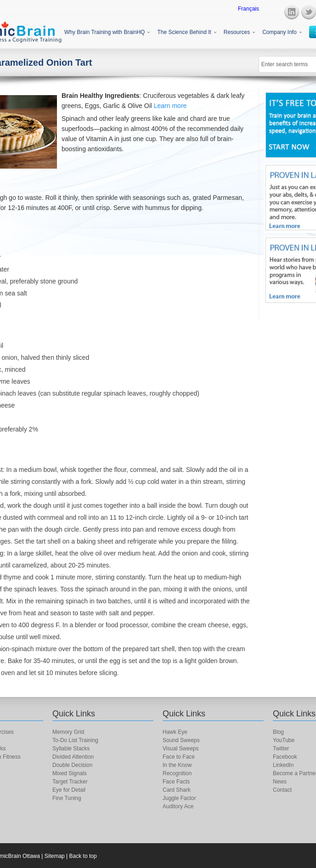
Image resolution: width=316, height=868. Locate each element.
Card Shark (177, 790)
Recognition (177, 773)
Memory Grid (68, 732)
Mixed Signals (70, 773)
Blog (278, 732)
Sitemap (55, 856)
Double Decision (72, 765)
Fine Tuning (67, 798)
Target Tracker (70, 782)
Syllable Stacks (71, 749)
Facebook (285, 757)
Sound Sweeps (181, 740)
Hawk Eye (175, 732)
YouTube (284, 740)
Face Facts (176, 782)
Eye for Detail (69, 790)
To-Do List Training (75, 740)
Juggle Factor (179, 798)
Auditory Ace (178, 806)
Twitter (281, 749)
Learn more (170, 106)
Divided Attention (73, 757)
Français (248, 9)
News (280, 782)
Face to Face (179, 757)
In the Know (177, 765)
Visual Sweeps (181, 749)
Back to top (83, 856)
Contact (282, 790)
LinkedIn (283, 765)
